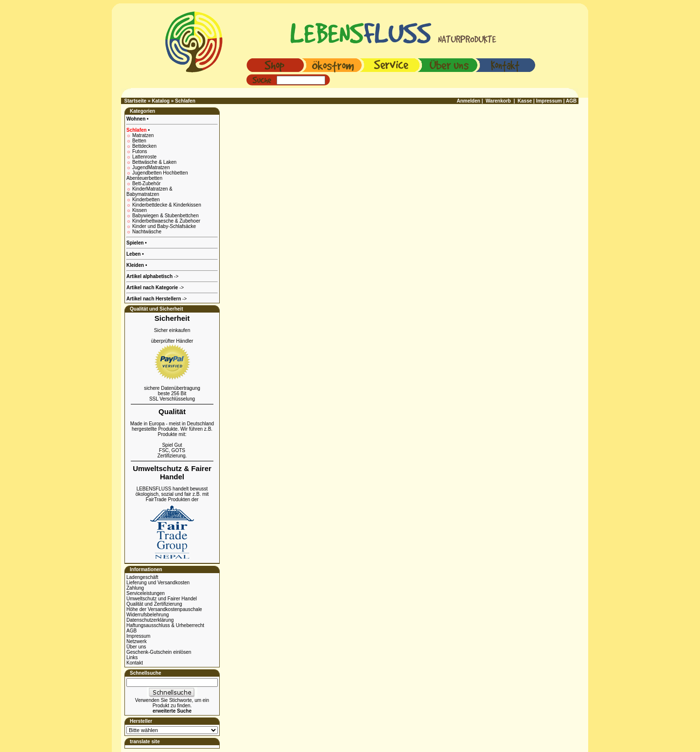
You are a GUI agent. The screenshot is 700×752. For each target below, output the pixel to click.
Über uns (136, 647)
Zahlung (135, 588)
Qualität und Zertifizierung (154, 604)
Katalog (161, 101)
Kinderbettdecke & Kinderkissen (167, 205)
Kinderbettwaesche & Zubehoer (166, 221)
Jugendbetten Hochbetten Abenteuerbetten (157, 175)
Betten (139, 141)
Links (132, 657)
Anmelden (469, 101)
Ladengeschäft (142, 577)
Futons (140, 151)
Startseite (136, 101)
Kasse (525, 101)
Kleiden (136, 265)
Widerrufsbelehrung (148, 615)
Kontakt (135, 663)
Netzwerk (137, 641)
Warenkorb (498, 101)
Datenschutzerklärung (150, 620)
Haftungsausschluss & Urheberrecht (165, 625)
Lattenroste (144, 157)
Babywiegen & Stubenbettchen (166, 216)
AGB (131, 631)
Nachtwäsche (147, 232)
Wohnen (137, 119)
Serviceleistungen (146, 593)
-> (157, 299)
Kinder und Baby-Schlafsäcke (164, 226)
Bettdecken (144, 146)
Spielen (136, 243)
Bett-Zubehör (146, 184)
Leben (134, 254)
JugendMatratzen (151, 167)
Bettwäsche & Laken (154, 162)
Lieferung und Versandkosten (158, 583)
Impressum (138, 636)
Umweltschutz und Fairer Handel (162, 599)
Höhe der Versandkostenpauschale (164, 609)
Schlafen (185, 101)
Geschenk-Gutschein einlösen (159, 652)
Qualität (172, 411)
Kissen (140, 210)
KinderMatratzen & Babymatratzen (149, 192)
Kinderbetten (146, 200)
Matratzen (143, 135)
